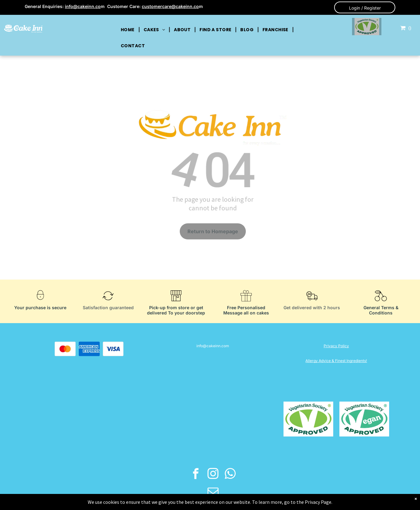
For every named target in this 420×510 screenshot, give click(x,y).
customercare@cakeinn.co (170, 6)
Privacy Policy (336, 346)
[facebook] (196, 474)
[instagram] (213, 474)
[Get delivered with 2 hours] (312, 303)
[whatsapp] (230, 474)
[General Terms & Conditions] (381, 303)
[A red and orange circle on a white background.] (65, 349)
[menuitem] (128, 30)
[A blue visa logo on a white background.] (113, 349)
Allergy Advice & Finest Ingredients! (336, 361)
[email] (213, 492)
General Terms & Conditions (381, 310)
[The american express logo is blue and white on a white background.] (89, 349)
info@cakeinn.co (83, 6)
